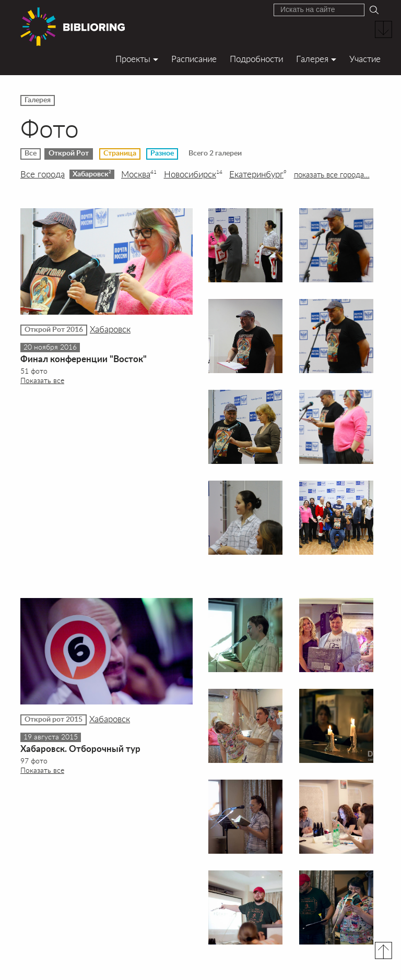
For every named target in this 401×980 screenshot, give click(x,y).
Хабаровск (92, 174)
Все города (43, 174)
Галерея (312, 59)
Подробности (256, 59)
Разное (162, 153)
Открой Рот (69, 153)
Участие (365, 59)
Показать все (42, 380)
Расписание (194, 59)
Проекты (133, 59)
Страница (120, 153)
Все (31, 153)
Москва (139, 174)
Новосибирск (193, 174)
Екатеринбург (258, 174)
